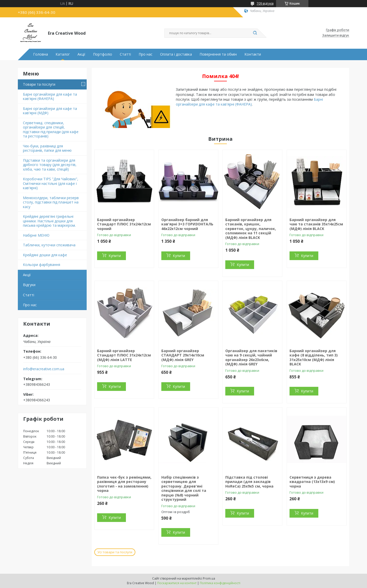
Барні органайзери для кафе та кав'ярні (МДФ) (50, 111)
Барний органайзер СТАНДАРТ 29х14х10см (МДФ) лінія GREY (183, 355)
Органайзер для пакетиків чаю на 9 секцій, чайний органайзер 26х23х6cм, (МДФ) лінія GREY (251, 357)
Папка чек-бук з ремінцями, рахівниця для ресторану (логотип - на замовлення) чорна (124, 484)
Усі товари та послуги (115, 552)
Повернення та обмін (218, 54)
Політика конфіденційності (220, 583)
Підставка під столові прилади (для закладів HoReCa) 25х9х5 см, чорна (249, 482)
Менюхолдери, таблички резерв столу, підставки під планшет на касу (51, 202)
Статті (125, 54)
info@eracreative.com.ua (44, 369)
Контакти (253, 54)
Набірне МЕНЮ (36, 235)
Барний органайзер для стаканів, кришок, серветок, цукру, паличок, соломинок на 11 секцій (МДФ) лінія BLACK (251, 229)
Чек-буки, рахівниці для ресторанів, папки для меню (47, 148)
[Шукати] (255, 33)
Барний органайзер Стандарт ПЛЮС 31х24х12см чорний (124, 224)
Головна (41, 54)
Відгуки (29, 285)
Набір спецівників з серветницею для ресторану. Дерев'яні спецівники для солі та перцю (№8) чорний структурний (184, 488)
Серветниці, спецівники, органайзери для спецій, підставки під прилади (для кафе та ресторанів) (51, 130)
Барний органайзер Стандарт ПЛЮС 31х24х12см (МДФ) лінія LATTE (124, 355)
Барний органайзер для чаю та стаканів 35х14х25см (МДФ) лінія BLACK (316, 224)
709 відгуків (265, 3)
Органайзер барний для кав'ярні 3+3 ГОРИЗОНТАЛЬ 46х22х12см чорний (187, 224)
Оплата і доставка (176, 54)
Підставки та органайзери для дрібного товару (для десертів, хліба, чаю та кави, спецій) (50, 165)
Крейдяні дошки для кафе (45, 255)
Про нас (146, 54)
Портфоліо (103, 54)
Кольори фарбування (42, 265)
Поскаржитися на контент (177, 583)
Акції (81, 54)
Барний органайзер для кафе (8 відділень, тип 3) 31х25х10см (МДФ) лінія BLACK (314, 357)
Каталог (63, 54)
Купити (115, 256)
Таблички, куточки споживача (49, 245)
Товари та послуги (39, 84)
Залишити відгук (336, 35)
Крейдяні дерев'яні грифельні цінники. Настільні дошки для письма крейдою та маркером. (49, 221)
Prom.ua (209, 578)
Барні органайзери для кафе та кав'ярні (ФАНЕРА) (50, 97)
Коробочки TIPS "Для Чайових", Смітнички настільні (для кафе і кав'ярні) (51, 183)
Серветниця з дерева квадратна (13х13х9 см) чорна (312, 482)
